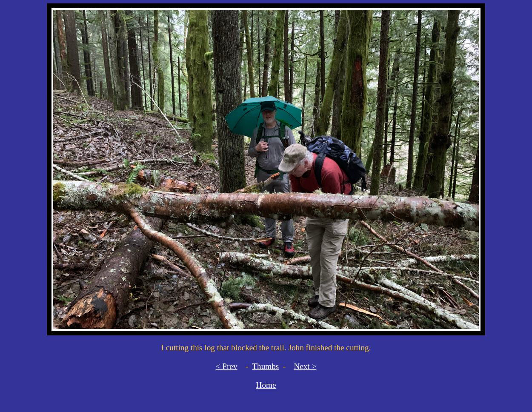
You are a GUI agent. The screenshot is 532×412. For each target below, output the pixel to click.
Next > (305, 366)
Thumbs (265, 366)
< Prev (227, 366)
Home (266, 385)
